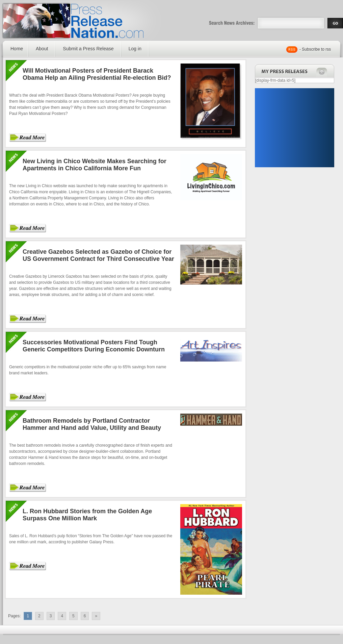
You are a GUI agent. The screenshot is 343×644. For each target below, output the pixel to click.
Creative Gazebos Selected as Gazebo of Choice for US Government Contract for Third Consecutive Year (98, 255)
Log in (135, 49)
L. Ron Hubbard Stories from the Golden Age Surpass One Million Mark (87, 515)
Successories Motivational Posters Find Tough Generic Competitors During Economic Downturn (94, 346)
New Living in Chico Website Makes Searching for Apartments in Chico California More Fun (95, 165)
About (42, 49)
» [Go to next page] (96, 616)
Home (17, 49)
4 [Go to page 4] (62, 616)
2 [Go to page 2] (39, 616)
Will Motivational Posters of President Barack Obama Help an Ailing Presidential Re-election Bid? (97, 74)
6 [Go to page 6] (85, 616)
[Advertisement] (294, 128)
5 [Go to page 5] (73, 616)
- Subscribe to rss (315, 49)
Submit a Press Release (88, 49)
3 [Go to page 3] (51, 616)
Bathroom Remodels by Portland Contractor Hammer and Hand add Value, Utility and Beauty (92, 424)
